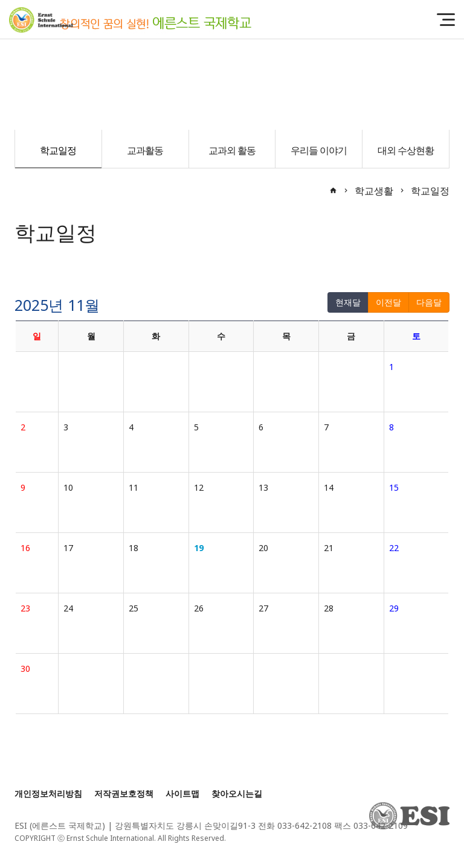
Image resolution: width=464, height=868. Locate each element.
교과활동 (145, 150)
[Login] (240, 838)
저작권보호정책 (124, 793)
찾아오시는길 (237, 793)
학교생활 (374, 191)
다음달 (429, 302)
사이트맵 (182, 793)
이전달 (388, 302)
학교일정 (58, 150)
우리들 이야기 (319, 150)
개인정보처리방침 (48, 793)
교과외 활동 (232, 150)
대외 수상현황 (406, 150)
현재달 (348, 302)
